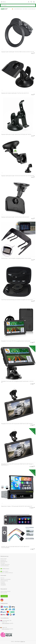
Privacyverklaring (4, 581)
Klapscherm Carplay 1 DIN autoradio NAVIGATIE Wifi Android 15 (17, 506)
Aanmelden (4, 596)
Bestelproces (3, 560)
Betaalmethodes (4, 562)
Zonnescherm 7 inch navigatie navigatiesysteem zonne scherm (16, 258)
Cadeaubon (3, 583)
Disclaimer (3, 582)
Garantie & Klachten (5, 566)
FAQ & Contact (4, 559)
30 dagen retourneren (5, 564)
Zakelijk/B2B (3, 585)
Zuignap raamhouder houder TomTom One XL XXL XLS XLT (15, 217)
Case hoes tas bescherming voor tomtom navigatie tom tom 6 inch (17, 300)
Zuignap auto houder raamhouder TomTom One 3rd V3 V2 (15, 93)
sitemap (22, 642)
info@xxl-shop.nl (6, 569)
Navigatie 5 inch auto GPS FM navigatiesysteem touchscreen (16, 341)
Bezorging (3, 563)
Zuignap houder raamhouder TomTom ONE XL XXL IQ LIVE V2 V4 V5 (18, 52)
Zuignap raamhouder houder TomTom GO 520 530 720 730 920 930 (18, 176)
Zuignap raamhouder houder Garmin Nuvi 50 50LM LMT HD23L (16, 134)
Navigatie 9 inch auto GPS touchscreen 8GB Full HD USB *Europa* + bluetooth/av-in (17, 464)
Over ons (2, 578)
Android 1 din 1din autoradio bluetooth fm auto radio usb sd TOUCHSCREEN (15, 547)
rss (24, 642)
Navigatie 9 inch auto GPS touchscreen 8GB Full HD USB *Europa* (17, 424)
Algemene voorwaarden (6, 579)
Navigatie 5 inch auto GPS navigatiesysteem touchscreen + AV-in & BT (17, 382)
